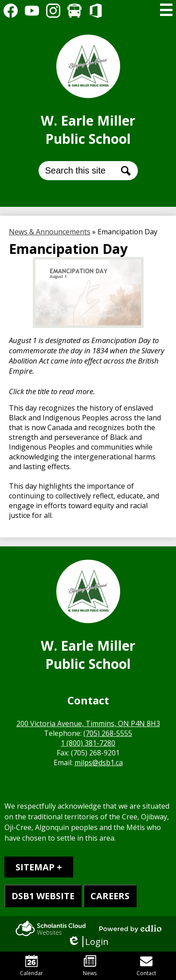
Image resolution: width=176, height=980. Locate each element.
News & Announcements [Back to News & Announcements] (50, 232)
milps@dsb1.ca (99, 763)
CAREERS (110, 896)
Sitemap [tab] (35, 867)
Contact (146, 966)
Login (88, 942)
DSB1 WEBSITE (43, 896)
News (90, 966)
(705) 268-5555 (108, 733)
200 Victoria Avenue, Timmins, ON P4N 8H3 (88, 723)
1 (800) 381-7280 (88, 743)
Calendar (31, 966)
